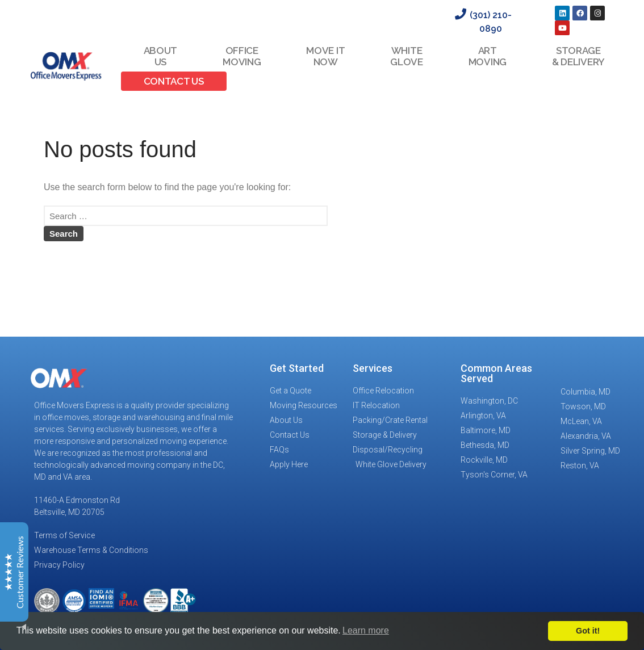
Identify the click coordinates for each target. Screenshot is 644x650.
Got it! (588, 631)
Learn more (366, 630)
